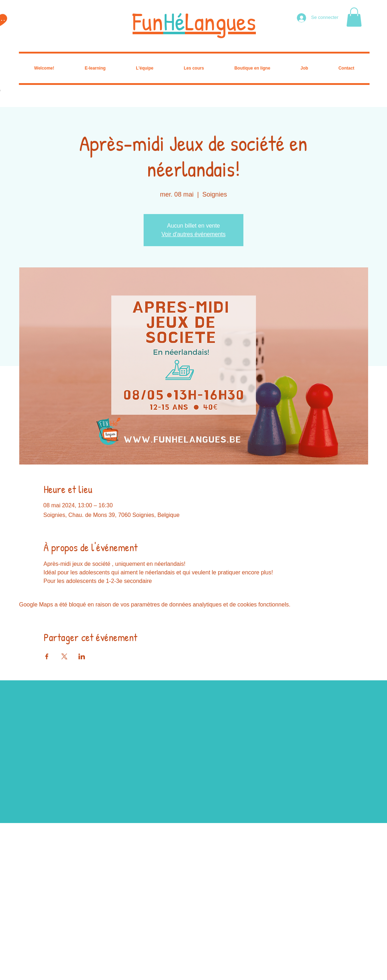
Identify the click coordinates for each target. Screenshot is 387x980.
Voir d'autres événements (193, 234)
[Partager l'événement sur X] (64, 656)
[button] (354, 17)
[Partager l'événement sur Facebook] (47, 656)
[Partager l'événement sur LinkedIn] (82, 656)
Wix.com (56, 978)
